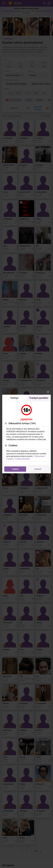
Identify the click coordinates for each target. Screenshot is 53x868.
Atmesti (38, 469)
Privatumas (39, 456)
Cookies (10, 459)
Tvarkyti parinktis (22, 459)
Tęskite (15, 469)
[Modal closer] (48, 392)
